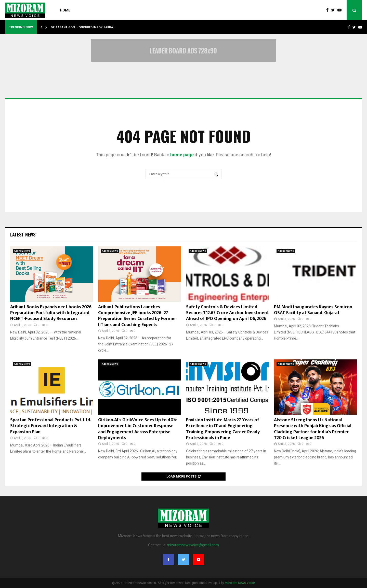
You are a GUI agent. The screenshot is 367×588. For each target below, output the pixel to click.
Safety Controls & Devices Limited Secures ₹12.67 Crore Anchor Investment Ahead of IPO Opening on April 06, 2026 (227, 313)
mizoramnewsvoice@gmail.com (193, 545)
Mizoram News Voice (240, 583)
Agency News (22, 251)
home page (182, 155)
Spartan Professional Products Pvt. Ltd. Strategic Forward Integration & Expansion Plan (51, 426)
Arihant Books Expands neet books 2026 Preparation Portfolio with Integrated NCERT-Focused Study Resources (51, 313)
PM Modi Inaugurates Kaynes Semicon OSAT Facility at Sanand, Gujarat (313, 310)
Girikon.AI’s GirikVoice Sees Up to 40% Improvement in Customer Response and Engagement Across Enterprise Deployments (138, 429)
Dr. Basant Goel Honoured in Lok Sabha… (83, 27)
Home (65, 10)
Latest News (23, 234)
